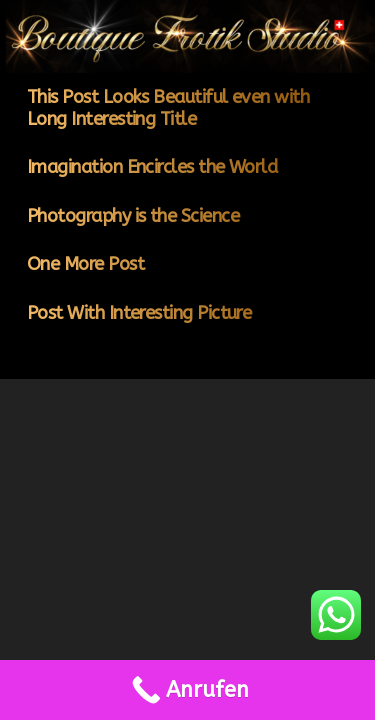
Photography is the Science (133, 216)
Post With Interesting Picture (139, 313)
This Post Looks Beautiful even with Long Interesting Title (168, 108)
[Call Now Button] (187, 690)
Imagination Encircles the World (152, 167)
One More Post (85, 264)
